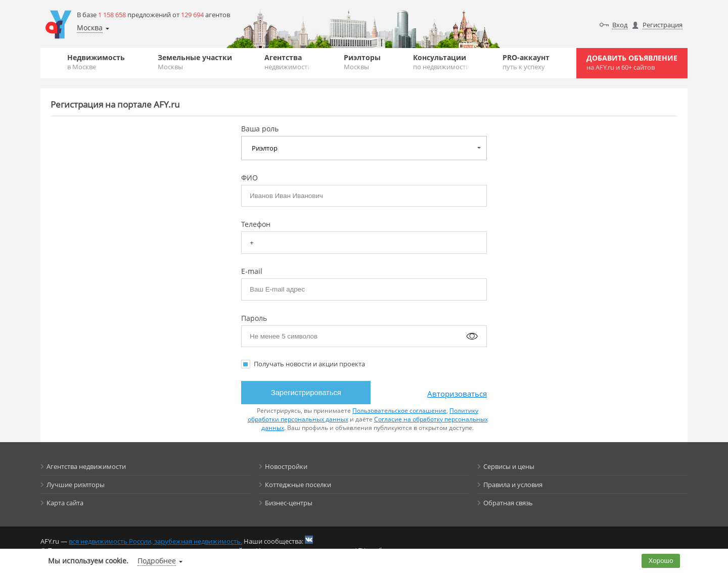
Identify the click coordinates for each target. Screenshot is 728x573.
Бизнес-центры (289, 503)
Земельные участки (195, 62)
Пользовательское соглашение (399, 411)
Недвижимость (96, 62)
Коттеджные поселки (298, 485)
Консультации (441, 62)
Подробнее (157, 561)
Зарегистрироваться (306, 393)
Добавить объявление (632, 62)
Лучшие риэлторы (76, 485)
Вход (620, 25)
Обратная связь (508, 503)
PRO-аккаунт (526, 62)
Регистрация (663, 25)
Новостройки (286, 466)
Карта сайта (65, 503)
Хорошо (661, 561)
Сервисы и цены (509, 466)
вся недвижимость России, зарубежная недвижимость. (155, 541)
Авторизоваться (457, 394)
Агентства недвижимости (86, 466)
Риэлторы (362, 62)
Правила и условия (513, 485)
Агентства (288, 62)
